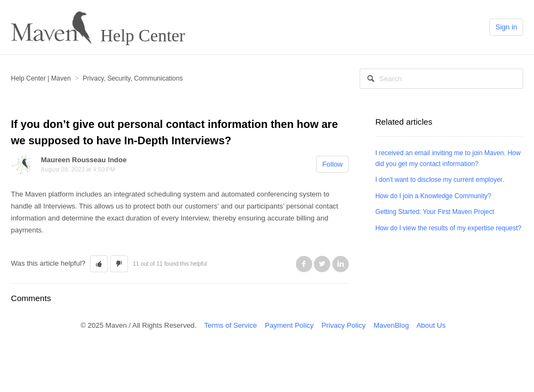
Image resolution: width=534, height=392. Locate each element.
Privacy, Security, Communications (133, 78)
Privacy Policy (344, 325)
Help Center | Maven (41, 78)
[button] (99, 264)
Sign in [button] (506, 27)
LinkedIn (341, 264)
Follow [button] (332, 164)
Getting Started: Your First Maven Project (435, 212)
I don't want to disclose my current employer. (440, 180)
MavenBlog (391, 325)
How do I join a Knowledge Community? (433, 196)
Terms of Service (231, 325)
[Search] (441, 79)
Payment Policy (289, 325)
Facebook (304, 264)
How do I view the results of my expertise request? (448, 228)
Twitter (322, 264)
